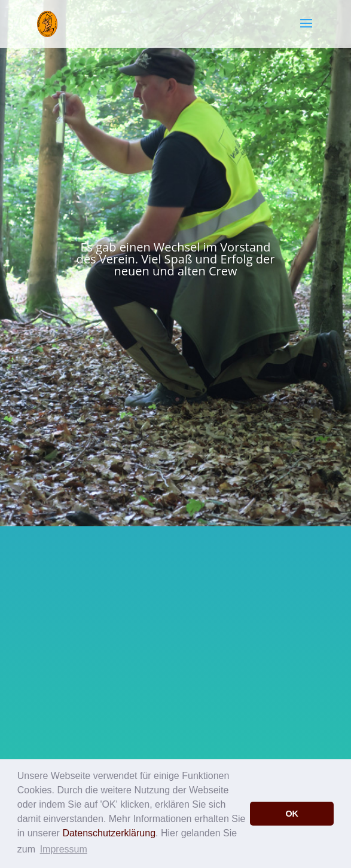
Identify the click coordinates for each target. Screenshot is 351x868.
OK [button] (292, 814)
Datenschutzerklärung (109, 833)
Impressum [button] (64, 849)
